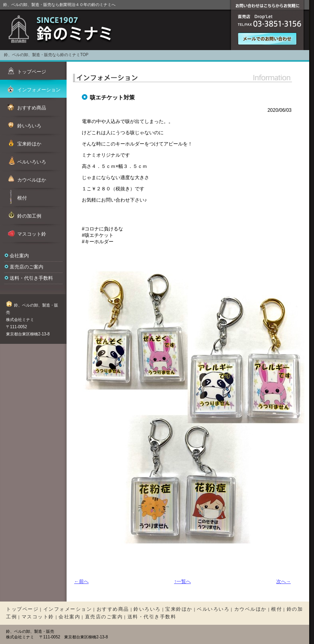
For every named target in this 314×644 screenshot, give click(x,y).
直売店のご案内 (26, 267)
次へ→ (284, 581)
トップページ (22, 609)
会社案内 (19, 256)
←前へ (81, 581)
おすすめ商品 (113, 609)
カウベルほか (250, 609)
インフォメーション (68, 609)
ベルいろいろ (213, 609)
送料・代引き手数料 (31, 278)
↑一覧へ (182, 581)
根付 (277, 609)
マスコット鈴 (38, 617)
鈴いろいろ (147, 609)
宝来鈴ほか (179, 609)
